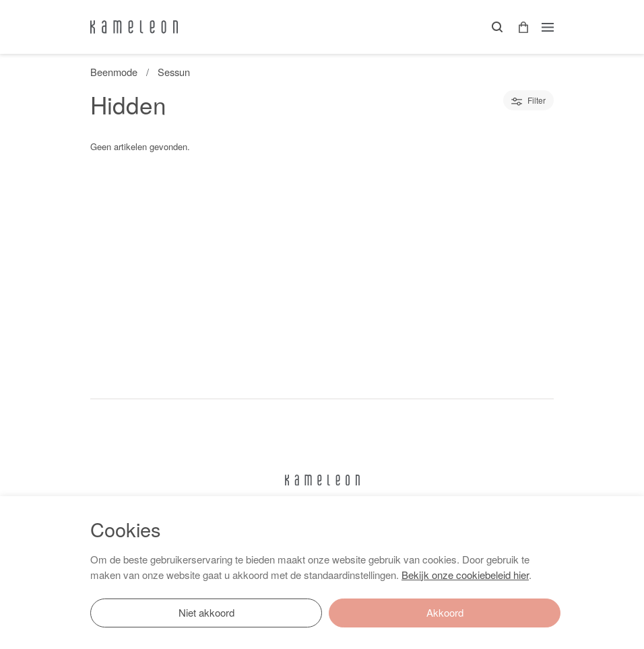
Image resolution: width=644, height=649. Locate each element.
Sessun (174, 72)
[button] (519, 27)
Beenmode (114, 72)
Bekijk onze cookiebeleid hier (465, 575)
